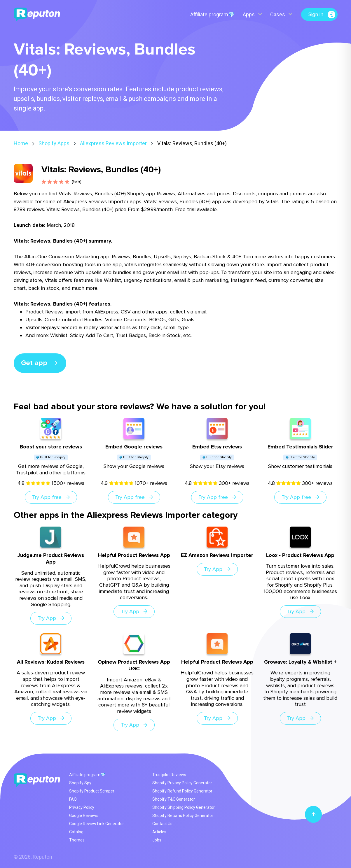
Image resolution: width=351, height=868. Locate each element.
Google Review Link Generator (97, 824)
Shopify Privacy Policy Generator (182, 783)
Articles (159, 832)
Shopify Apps (54, 143)
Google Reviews (84, 816)
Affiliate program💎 (212, 14)
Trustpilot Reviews (169, 775)
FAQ (73, 799)
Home (21, 143)
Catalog (76, 832)
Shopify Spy (80, 783)
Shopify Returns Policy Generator (183, 816)
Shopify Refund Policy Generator (182, 791)
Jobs (157, 840)
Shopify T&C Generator (174, 799)
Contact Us (162, 824)
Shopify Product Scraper (92, 791)
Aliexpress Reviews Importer (113, 143)
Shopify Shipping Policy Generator (184, 807)
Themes (77, 840)
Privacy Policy (82, 807)
